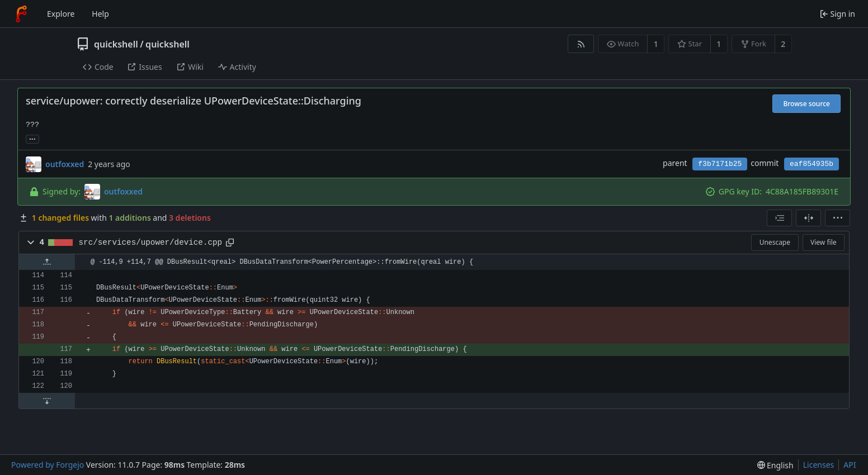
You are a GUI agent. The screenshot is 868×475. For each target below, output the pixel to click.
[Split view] (808, 218)
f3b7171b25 (720, 164)
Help (100, 14)
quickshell (116, 44)
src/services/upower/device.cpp (151, 243)
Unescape (775, 242)
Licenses (819, 465)
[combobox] (779, 218)
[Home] (21, 14)
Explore (61, 14)
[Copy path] (230, 243)
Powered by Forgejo (48, 465)
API (850, 465)
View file (823, 242)
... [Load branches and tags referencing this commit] (32, 138)
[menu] (838, 218)
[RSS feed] (581, 44)
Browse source (806, 104)
